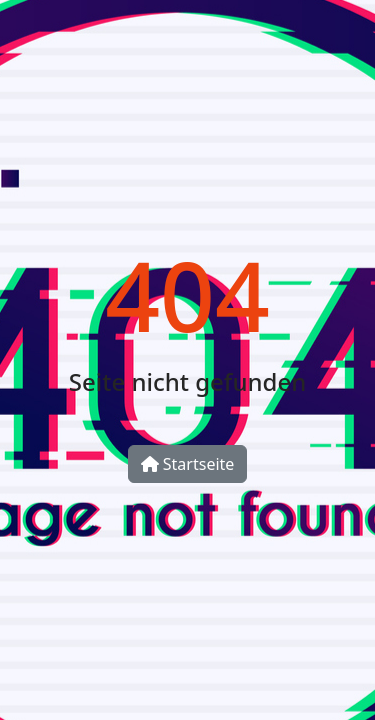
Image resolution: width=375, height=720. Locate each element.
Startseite (188, 464)
